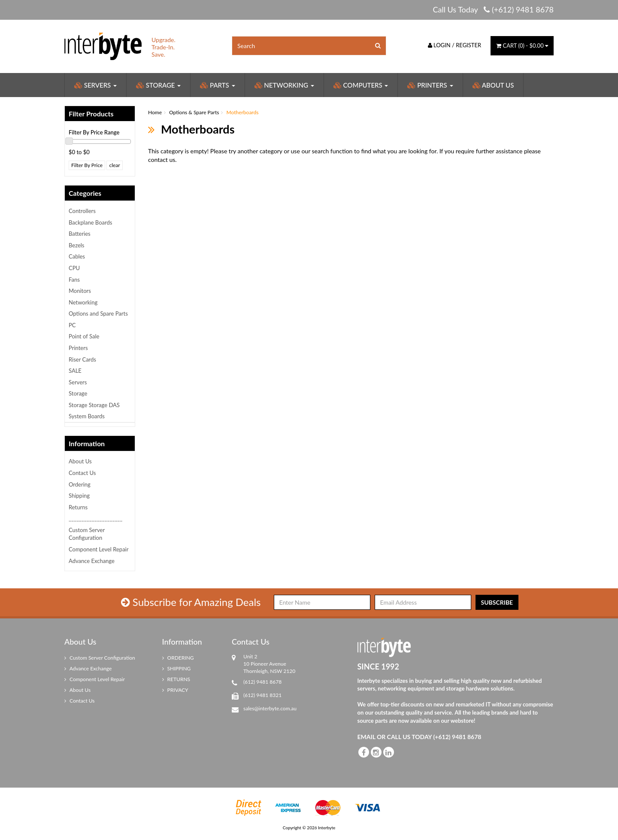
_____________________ (95, 518)
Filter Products (91, 114)
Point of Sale (84, 336)
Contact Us (82, 473)
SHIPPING (177, 668)
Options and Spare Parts (98, 313)
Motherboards (243, 112)
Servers (95, 85)
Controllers (82, 211)
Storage (158, 85)
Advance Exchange (92, 561)
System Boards (87, 416)
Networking (284, 85)
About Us (493, 85)
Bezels (77, 245)
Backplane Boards (90, 222)
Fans (74, 280)
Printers (430, 85)
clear (114, 165)
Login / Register (455, 45)
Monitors (80, 291)
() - (522, 46)
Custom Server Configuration (87, 534)
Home (155, 112)
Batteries (80, 234)
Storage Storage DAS (94, 405)
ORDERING (178, 658)
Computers (361, 85)
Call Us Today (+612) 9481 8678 (493, 9)
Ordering (80, 484)
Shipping (79, 496)
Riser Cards (82, 359)
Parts (217, 85)
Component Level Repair (98, 549)
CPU (74, 268)
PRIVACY (175, 690)
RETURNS (176, 679)
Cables (77, 256)
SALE (75, 371)
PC (72, 325)
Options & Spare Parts (194, 112)
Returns (78, 507)
